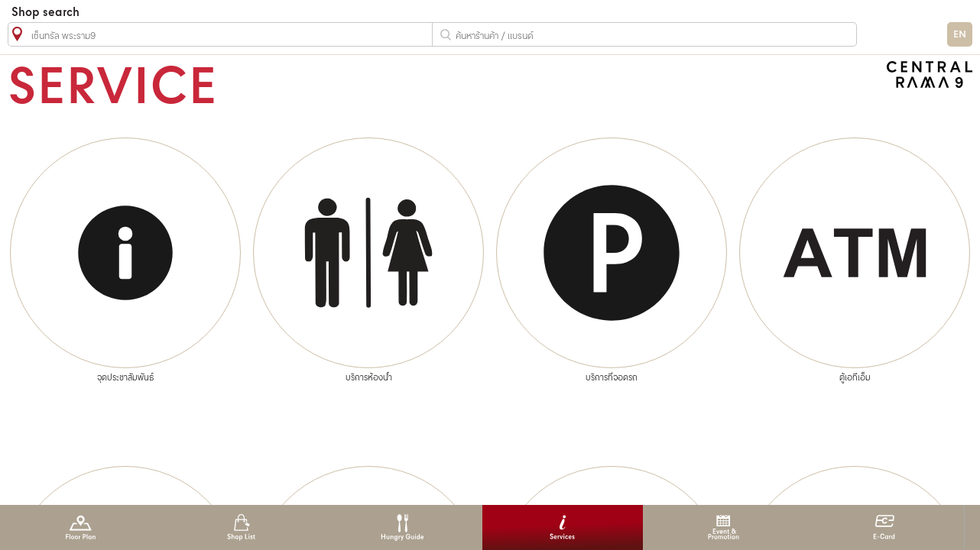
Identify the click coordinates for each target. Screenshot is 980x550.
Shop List (241, 527)
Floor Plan (81, 527)
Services (562, 527)
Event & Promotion (724, 527)
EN (960, 35)
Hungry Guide (402, 527)
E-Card (884, 527)
